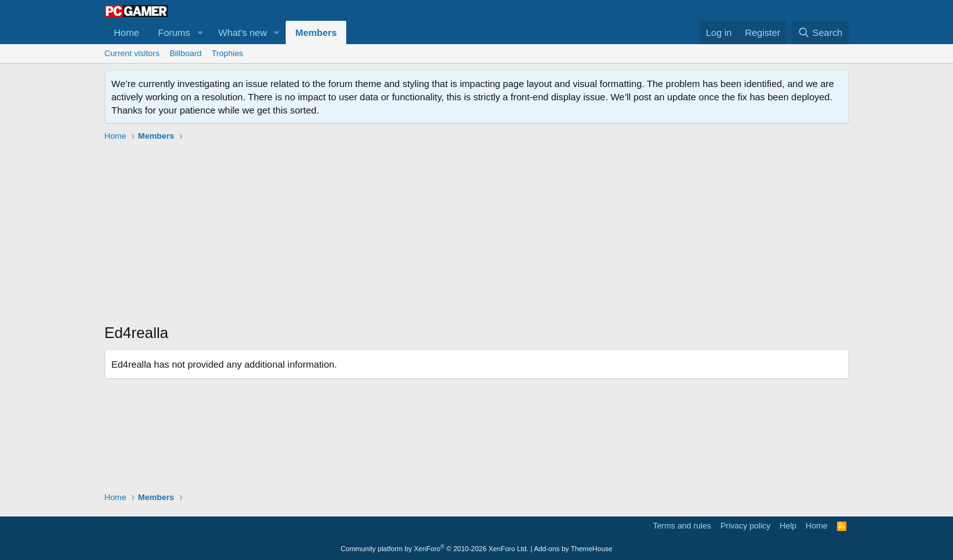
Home (127, 32)
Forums (174, 32)
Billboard (186, 53)
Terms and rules (682, 526)
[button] (200, 32)
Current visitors (132, 53)
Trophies (228, 53)
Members (316, 32)
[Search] (820, 32)
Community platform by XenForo (435, 549)
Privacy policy (745, 526)
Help (788, 526)
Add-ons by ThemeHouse (573, 549)
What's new (243, 32)
